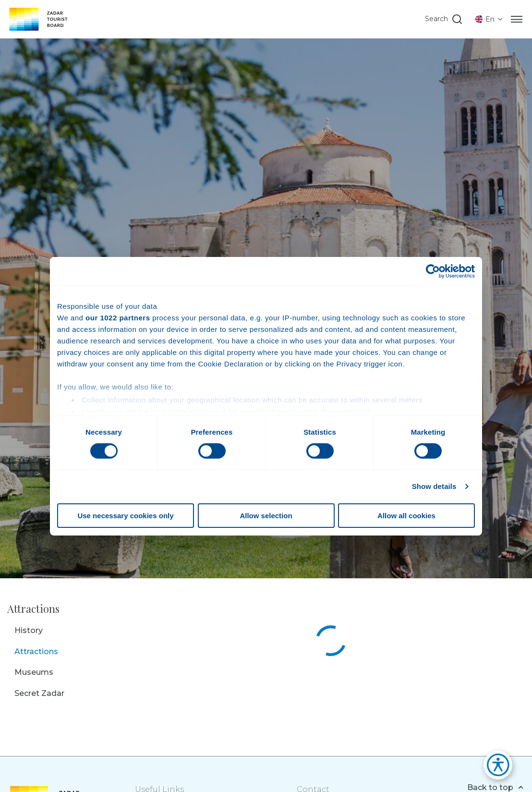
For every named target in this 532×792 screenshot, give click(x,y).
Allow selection (266, 516)
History (29, 630)
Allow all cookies (406, 516)
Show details (434, 486)
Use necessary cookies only (125, 516)
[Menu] (517, 19)
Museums (34, 672)
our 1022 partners (118, 317)
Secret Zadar (39, 693)
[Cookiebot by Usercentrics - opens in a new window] (433, 271)
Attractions (36, 652)
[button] (493, 768)
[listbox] (489, 19)
